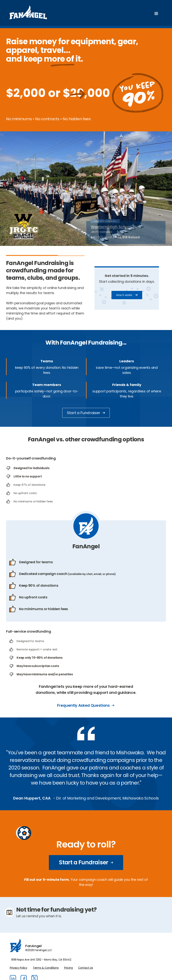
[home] (28, 13)
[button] (156, 14)
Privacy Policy (19, 968)
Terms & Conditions (46, 968)
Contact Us (85, 968)
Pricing (68, 968)
